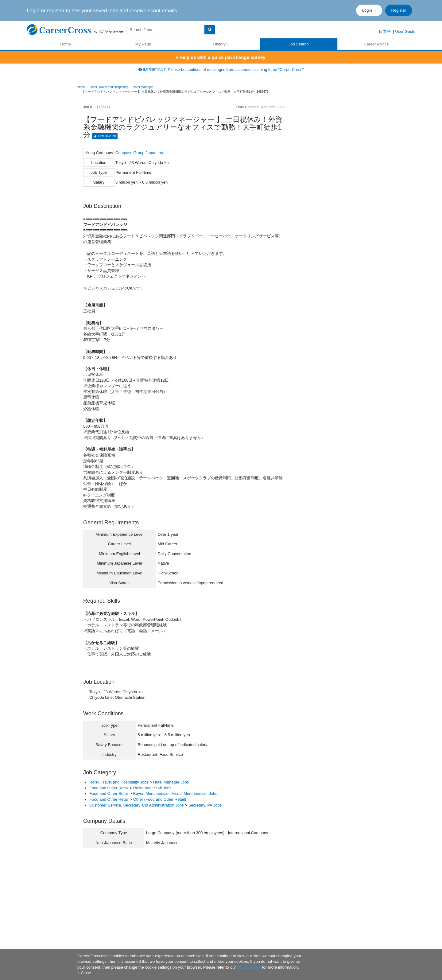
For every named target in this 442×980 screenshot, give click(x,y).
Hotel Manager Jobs (171, 782)
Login (368, 10)
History (219, 44)
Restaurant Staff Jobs (152, 788)
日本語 (385, 31)
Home (66, 44)
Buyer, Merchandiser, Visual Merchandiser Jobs (175, 793)
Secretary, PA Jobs (205, 805)
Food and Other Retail (109, 788)
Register (399, 10)
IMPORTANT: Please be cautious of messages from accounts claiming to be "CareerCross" (221, 70)
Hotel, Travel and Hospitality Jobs (119, 782)
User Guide (405, 31)
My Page (143, 44)
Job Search (299, 44)
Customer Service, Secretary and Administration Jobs (137, 805)
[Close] (84, 973)
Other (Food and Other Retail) (160, 799)
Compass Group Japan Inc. (140, 153)
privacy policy (249, 967)
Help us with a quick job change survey (221, 57)
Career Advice (376, 44)
